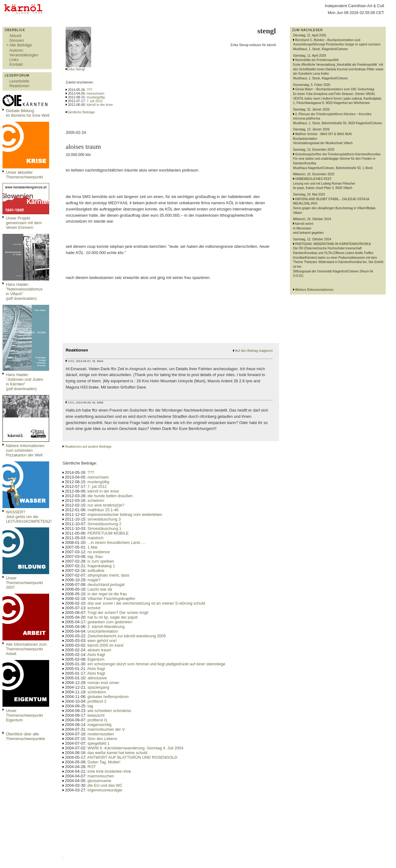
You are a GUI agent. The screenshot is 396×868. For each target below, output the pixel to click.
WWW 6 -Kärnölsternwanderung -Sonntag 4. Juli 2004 (135, 748)
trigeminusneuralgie (105, 790)
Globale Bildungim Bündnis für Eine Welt (28, 113)
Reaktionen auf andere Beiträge (88, 446)
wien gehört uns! (102, 641)
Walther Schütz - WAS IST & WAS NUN (324, 134)
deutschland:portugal (106, 585)
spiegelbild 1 (98, 743)
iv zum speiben (101, 561)
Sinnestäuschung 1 (104, 528)
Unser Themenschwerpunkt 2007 (24, 583)
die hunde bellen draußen (110, 496)
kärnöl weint (304, 224)
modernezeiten (101, 734)
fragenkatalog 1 (101, 566)
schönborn (97, 692)
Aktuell (15, 36)
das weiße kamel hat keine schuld (117, 753)
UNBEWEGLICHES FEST (313, 179)
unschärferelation (103, 631)
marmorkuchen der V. (106, 729)
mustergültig (96, 97)
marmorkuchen (101, 776)
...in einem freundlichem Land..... (116, 542)
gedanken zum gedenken (110, 622)
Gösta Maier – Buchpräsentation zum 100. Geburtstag (335, 89)
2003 (71, 361)
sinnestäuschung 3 (104, 519)
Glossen (17, 40)
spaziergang (98, 687)
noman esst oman (103, 683)
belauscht (96, 715)
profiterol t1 (97, 720)
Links (14, 60)
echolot (94, 608)
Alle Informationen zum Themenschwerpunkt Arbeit (26, 649)
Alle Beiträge (21, 45)
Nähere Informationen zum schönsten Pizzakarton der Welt (25, 450)
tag (90, 706)
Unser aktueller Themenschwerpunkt (24, 175)
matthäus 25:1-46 (103, 510)
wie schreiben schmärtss (109, 711)
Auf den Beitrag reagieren (254, 351)
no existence (99, 552)
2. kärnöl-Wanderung (106, 627)
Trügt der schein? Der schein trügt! (118, 613)
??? (90, 90)
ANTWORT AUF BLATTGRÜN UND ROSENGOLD (132, 757)
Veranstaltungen (24, 55)
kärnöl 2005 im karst (105, 645)
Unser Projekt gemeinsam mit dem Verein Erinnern (24, 223)
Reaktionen (19, 86)
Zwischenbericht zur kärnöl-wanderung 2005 (127, 636)
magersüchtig (99, 725)
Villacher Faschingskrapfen (111, 599)
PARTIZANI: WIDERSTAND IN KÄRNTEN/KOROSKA (333, 244)
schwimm (96, 500)
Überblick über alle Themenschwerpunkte (26, 736)
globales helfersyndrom (108, 697)
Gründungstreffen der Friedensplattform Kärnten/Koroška (338, 154)
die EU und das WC (105, 785)
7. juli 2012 (95, 101)
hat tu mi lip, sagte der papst (112, 617)
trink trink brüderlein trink (109, 771)
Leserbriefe (19, 81)
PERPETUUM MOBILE (108, 533)
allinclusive (97, 678)
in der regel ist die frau (107, 594)
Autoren (16, 50)
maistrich (95, 538)
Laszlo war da (100, 589)
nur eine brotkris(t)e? (106, 505)
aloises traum (99, 650)
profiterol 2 (97, 701)
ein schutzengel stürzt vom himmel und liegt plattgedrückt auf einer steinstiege (156, 664)
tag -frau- (96, 557)
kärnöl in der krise (100, 105)
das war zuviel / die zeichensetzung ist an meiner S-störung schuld (146, 603)
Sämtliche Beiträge (81, 112)
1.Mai (92, 547)
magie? (94, 580)
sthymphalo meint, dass (108, 575)
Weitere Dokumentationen (314, 290)
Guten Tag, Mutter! (104, 762)
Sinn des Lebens (102, 739)
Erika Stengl (76, 69)
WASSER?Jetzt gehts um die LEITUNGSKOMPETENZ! (29, 517)
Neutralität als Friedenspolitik (317, 60)
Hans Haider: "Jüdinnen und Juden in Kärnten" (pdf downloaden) (25, 382)
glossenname (99, 781)
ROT (92, 767)
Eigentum (96, 659)
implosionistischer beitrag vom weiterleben (125, 514)
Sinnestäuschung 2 (104, 524)
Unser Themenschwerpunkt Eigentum (24, 715)
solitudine (96, 571)
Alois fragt (96, 655)
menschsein (96, 93)
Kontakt (16, 64)
